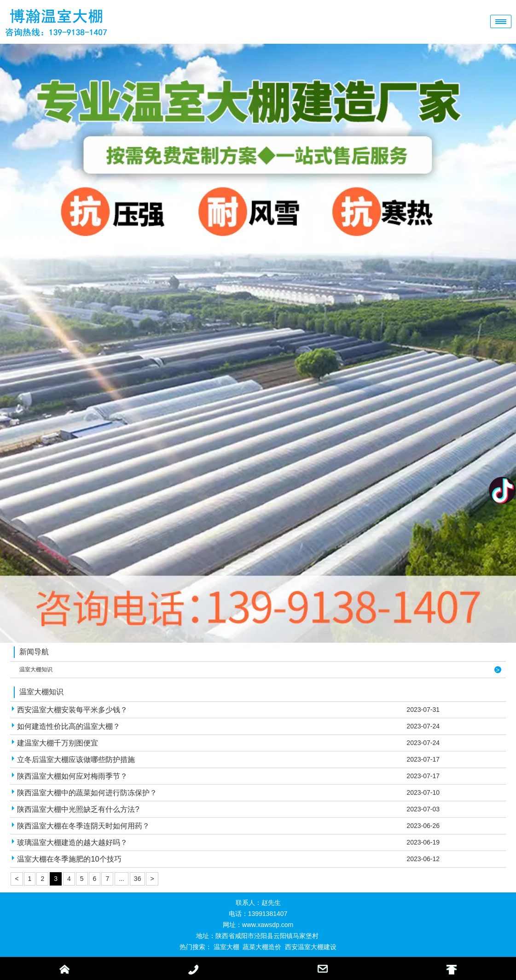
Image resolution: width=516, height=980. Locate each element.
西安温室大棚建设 (311, 947)
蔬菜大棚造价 (262, 947)
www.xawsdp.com (268, 925)
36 (138, 879)
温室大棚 (226, 947)
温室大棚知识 (36, 669)
